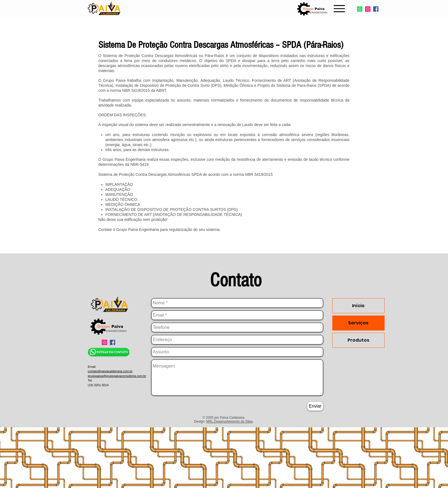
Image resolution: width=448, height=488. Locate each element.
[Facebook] (376, 9)
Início (358, 306)
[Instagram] (368, 9)
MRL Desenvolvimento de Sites (230, 422)
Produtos (358, 340)
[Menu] (339, 8)
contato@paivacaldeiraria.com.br (110, 371)
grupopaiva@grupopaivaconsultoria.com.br (117, 376)
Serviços (358, 323)
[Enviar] (315, 406)
